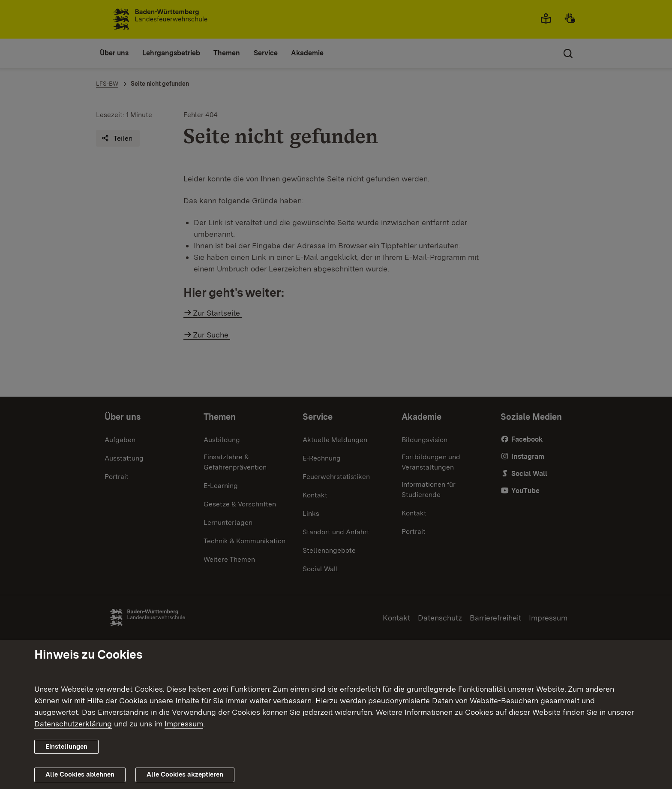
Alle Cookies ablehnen (80, 774)
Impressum (184, 724)
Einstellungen (66, 747)
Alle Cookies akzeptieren (185, 774)
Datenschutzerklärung (73, 724)
